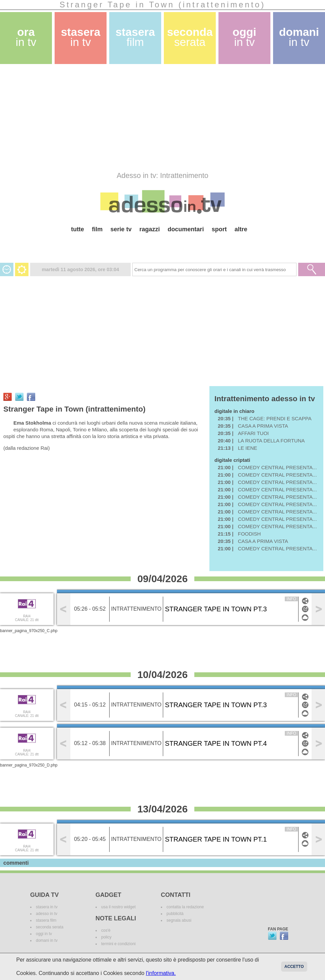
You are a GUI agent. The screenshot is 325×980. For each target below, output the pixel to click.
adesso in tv (47, 914)
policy (106, 937)
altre (241, 229)
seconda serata (50, 927)
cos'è (106, 930)
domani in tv (47, 940)
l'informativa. (161, 973)
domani (299, 37)
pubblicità (175, 914)
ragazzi (150, 229)
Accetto (294, 967)
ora (26, 37)
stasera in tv (47, 907)
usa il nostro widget (118, 907)
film (97, 229)
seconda (190, 37)
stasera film (46, 920)
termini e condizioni (118, 944)
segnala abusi (179, 920)
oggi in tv (44, 934)
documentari (186, 229)
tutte (78, 229)
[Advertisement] (90, 118)
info (291, 599)
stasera (81, 37)
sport (219, 229)
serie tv (121, 229)
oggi (244, 37)
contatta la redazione (185, 907)
